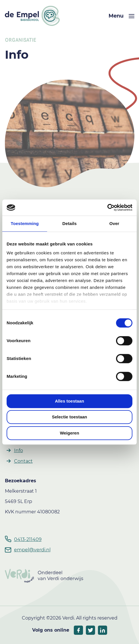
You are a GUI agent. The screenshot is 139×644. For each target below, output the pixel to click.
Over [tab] (114, 223)
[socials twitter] (90, 630)
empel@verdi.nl (32, 550)
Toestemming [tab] (25, 223)
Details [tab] (69, 223)
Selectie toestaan (70, 417)
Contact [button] (23, 461)
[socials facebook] (78, 630)
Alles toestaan (69, 401)
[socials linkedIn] (103, 630)
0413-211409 (28, 539)
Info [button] (19, 450)
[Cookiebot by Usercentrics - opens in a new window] (107, 207)
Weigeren (69, 433)
